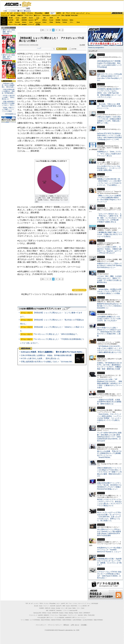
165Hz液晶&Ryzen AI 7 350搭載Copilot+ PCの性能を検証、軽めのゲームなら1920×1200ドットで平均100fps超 (109, 64)
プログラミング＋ (72, 615)
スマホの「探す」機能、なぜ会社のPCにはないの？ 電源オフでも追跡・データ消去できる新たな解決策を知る (109, 279)
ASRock (44, 20)
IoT (11, 13)
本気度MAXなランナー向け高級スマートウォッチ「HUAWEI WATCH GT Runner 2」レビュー (109, 550)
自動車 (47, 13)
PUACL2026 (74, 15)
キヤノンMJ (17, 24)
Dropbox (44, 22)
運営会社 (66, 625)
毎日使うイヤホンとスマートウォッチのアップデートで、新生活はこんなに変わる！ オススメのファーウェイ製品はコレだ (110, 502)
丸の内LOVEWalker (88, 620)
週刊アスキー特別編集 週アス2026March (9, 57)
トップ (3, 13)
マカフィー (11, 24)
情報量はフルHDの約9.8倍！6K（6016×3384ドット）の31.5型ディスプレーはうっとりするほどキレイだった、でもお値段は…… (109, 182)
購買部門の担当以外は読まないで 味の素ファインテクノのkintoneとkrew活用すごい (110, 306)
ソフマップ (31, 24)
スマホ (73, 13)
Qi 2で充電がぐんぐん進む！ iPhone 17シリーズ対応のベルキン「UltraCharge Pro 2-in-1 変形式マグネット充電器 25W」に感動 (109, 332)
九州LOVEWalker (77, 620)
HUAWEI (58, 20)
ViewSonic (65, 20)
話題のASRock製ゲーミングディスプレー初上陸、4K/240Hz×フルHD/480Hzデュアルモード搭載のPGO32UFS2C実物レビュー (109, 486)
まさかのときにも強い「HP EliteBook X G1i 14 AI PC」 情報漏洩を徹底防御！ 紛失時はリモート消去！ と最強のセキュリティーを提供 (110, 383)
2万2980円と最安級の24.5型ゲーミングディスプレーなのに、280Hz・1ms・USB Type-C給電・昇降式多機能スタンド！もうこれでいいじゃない (109, 93)
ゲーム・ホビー (27, 4)
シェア (39, 48)
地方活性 (68, 15)
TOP (27, 604)
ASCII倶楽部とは (10, 114)
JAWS (11, 22)
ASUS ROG (24, 20)
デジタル (30, 13)
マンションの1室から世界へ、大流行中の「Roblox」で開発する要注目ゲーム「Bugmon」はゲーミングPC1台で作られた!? (109, 250)
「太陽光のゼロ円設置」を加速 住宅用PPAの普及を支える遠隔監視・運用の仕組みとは (109, 402)
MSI (44, 18)
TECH (23, 13)
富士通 (11, 18)
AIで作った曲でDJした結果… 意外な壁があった (40, 358)
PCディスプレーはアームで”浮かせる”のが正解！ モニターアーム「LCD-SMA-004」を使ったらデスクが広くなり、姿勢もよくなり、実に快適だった (109, 517)
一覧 (53, 49)
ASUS (51, 18)
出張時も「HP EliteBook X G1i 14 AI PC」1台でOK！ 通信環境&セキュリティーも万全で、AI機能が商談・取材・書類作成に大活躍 (109, 366)
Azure (31, 22)
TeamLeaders (46, 15)
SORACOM (55, 613)
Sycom (31, 18)
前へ (44, 30)
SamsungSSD (36, 20)
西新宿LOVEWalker (56, 620)
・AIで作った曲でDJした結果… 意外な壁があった (8, 97)
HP (58, 18)
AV (64, 13)
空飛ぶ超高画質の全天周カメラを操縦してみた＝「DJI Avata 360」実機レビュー (53, 362)
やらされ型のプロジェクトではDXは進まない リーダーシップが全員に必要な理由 (109, 168)
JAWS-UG (48, 608)
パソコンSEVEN (38, 18)
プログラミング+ (56, 15)
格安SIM (13, 15)
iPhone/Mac (39, 13)
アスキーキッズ (5, 15)
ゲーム (88, 13)
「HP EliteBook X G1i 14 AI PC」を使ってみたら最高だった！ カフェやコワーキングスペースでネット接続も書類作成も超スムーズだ (110, 349)
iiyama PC (59, 606)
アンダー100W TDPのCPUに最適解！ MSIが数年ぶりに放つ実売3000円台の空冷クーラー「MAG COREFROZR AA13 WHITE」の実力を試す (109, 437)
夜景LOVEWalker (67, 620)
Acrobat (17, 22)
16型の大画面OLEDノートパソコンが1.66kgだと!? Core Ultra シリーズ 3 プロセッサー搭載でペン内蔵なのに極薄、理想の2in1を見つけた (109, 472)
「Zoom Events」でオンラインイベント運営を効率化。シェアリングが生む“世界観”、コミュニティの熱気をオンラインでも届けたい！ (109, 418)
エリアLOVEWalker (35, 620)
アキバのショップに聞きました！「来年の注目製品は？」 (56, 334)
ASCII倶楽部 (117, 13)
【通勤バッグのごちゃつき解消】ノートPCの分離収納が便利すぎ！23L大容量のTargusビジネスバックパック (109, 199)
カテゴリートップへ (79, 290)
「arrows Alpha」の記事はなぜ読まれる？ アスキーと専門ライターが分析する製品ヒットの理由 (109, 291)
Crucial (51, 20)
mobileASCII (68, 618)
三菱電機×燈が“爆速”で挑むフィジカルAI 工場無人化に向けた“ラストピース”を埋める (110, 234)
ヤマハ (71, 22)
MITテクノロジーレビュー (79, 618)
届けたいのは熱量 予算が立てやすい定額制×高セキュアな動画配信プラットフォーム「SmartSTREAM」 (109, 454)
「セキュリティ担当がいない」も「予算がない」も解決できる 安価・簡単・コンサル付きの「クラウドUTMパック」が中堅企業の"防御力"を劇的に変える (109, 218)
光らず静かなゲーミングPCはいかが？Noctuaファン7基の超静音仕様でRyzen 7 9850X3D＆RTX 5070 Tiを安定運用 (109, 532)
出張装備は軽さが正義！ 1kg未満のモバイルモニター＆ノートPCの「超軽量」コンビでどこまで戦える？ (109, 562)
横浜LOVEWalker (46, 620)
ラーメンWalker (25, 620)
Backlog (58, 22)
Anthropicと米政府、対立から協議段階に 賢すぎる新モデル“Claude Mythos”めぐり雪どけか (59, 352)
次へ (60, 30)
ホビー (53, 13)
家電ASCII (20, 15)
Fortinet (65, 22)
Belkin (71, 20)
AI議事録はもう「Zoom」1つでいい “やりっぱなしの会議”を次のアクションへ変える (109, 154)
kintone (24, 22)
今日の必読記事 (41, 618)
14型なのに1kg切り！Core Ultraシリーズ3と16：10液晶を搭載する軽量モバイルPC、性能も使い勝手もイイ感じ (109, 120)
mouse (17, 18)
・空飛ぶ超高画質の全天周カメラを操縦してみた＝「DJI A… (8, 103)
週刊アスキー (37, 15)
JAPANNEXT (24, 24)
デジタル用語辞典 (59, 618)
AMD (18, 20)
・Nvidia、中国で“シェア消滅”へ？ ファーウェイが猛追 (8, 109)
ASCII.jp (11, 4)
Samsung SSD (37, 613)
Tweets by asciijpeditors (96, 48)
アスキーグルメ (29, 15)
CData (51, 22)
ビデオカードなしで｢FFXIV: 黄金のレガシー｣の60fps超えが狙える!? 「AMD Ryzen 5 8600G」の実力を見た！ (109, 575)
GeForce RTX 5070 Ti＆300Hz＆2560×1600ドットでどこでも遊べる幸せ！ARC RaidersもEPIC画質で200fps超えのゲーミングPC (110, 136)
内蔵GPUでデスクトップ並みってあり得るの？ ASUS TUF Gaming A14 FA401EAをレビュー (109, 265)
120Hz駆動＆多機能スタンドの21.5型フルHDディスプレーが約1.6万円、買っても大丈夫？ (109, 319)
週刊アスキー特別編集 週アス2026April (9, 32)
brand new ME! (74, 611)
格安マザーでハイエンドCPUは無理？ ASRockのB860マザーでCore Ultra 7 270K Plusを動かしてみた (110, 77)
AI (8, 13)
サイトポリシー (41, 625)
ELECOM (11, 20)
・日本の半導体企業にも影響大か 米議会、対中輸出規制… (8, 91)
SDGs (63, 15)
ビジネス (17, 13)
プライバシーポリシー (55, 625)
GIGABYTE (31, 20)
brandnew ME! (38, 24)
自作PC (59, 13)
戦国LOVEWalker (98, 620)
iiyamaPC (24, 18)
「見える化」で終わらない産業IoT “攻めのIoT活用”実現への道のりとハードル (109, 106)
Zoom (78, 22)
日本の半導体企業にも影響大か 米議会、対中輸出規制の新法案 (46, 355)
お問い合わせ (75, 625)
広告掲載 (84, 625)
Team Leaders (63, 615)
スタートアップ (80, 13)
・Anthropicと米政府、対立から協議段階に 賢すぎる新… (8, 85)
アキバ (68, 13)
